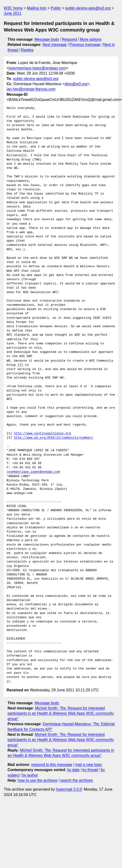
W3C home (13, 8)
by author (30, 775)
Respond (69, 39)
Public (56, 8)
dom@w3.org (76, 84)
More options (91, 39)
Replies (27, 50)
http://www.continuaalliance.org (42, 434)
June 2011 (13, 13)
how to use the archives (38, 780)
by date (73, 770)
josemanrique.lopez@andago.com (37, 68)
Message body (47, 39)
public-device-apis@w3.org (88, 8)
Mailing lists (37, 8)
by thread (90, 770)
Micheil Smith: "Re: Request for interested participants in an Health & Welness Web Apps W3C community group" (61, 713)
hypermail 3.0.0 (69, 789)
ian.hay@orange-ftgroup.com (31, 89)
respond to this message (52, 765)
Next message (55, 45)
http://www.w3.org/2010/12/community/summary (53, 438)
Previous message (85, 45)
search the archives (77, 780)
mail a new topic (89, 765)
